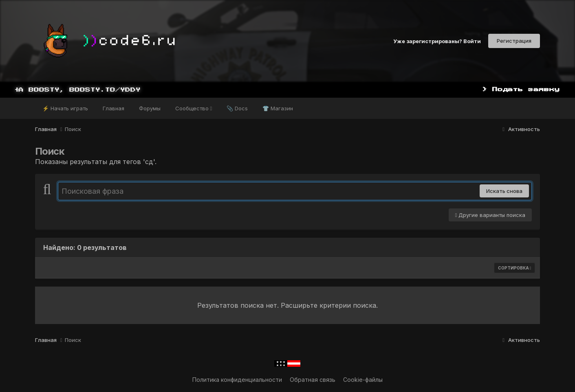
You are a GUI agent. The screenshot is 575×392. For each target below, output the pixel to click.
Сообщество (194, 108)
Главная (113, 108)
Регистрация (514, 41)
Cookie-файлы (363, 380)
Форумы (150, 108)
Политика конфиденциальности (237, 380)
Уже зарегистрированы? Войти (437, 41)
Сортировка (515, 268)
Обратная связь (313, 380)
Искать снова (504, 191)
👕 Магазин (278, 108)
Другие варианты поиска (490, 215)
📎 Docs (237, 108)
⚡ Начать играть (65, 108)
